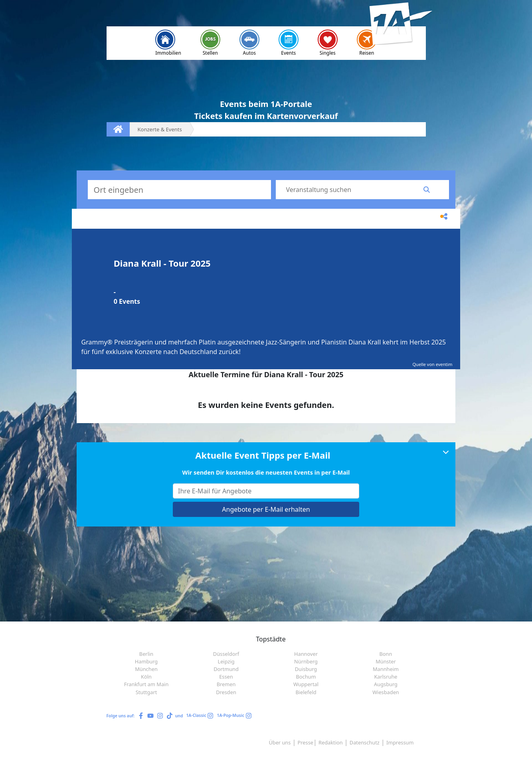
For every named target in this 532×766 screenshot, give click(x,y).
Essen (226, 677)
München (146, 669)
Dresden (226, 692)
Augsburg (386, 684)
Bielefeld (306, 692)
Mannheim (386, 669)
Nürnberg (306, 661)
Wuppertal (306, 684)
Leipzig (226, 661)
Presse (306, 742)
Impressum (400, 742)
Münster (386, 661)
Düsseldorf (226, 654)
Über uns (280, 742)
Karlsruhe (386, 677)
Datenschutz (365, 742)
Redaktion (331, 742)
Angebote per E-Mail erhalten (266, 509)
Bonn (386, 654)
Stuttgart (146, 692)
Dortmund (226, 669)
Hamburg (146, 661)
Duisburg (306, 669)
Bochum (306, 677)
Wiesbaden (386, 692)
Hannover (306, 654)
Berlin (146, 654)
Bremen (226, 684)
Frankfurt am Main (146, 684)
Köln (146, 677)
